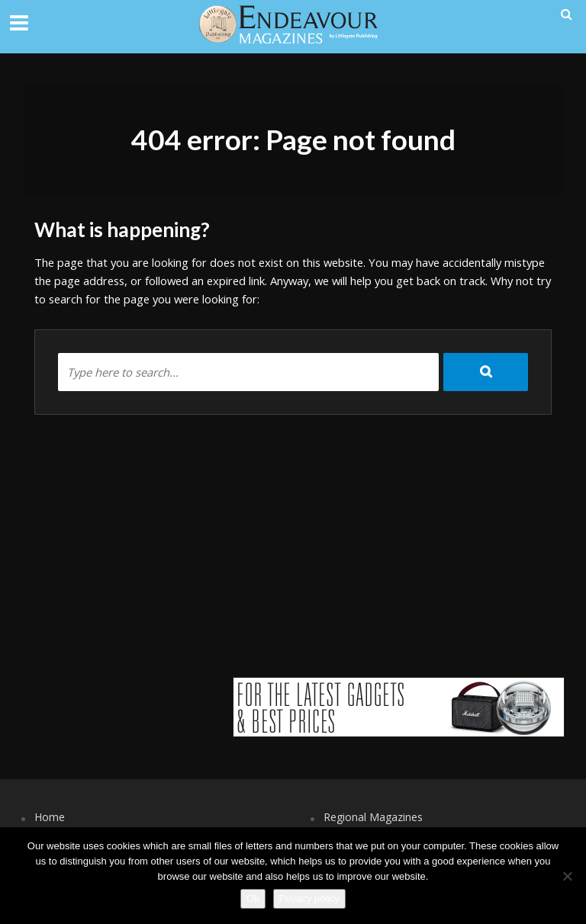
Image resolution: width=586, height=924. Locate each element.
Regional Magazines (373, 817)
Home (50, 817)
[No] (567, 876)
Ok (253, 898)
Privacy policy (309, 898)
